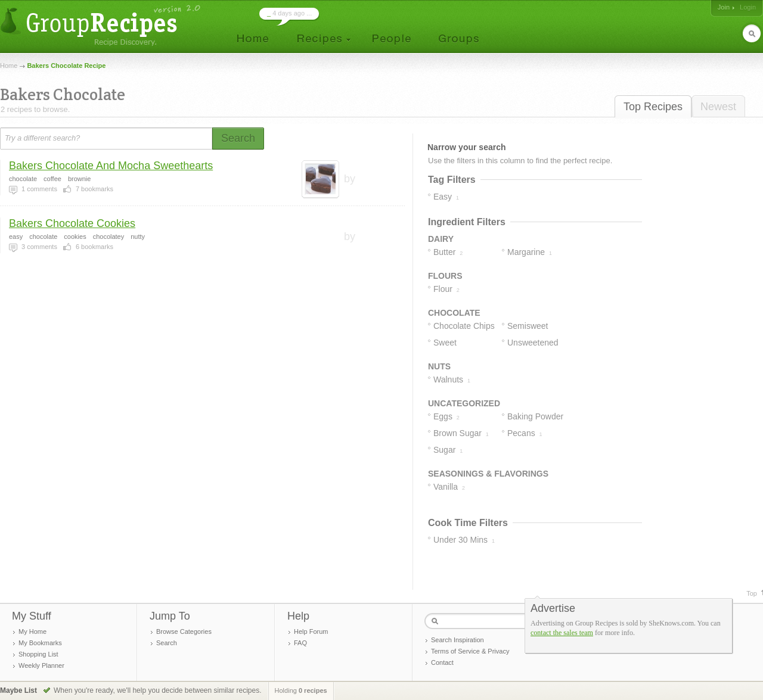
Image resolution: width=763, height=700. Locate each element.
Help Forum (311, 631)
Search (167, 643)
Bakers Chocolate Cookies (72, 223)
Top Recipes (653, 107)
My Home (32, 631)
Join (724, 7)
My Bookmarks (40, 643)
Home (9, 66)
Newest (718, 107)
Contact (442, 662)
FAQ (300, 643)
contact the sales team (562, 633)
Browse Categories (184, 631)
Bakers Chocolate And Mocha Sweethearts (111, 166)
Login (748, 7)
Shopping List (38, 654)
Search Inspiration (458, 640)
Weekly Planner (41, 665)
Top (752, 593)
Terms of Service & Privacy (470, 651)
